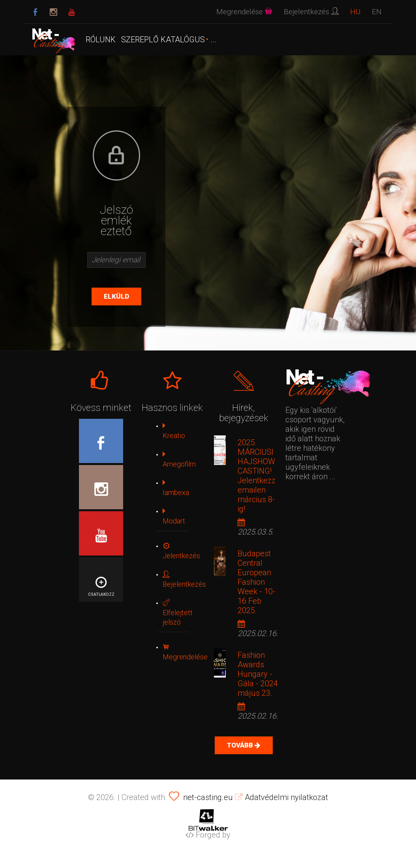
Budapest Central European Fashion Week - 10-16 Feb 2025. (257, 582)
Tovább (241, 745)
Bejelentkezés (184, 579)
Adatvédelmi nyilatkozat (281, 797)
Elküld (116, 296)
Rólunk (101, 40)
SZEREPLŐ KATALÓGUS (163, 40)
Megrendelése (185, 652)
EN (377, 12)
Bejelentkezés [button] (311, 12)
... (213, 40)
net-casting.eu (208, 797)
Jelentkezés (181, 551)
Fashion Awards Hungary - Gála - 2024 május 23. (258, 674)
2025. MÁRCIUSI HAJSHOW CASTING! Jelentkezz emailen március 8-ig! (257, 476)
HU (355, 12)
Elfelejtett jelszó (178, 613)
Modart (174, 516)
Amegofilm (179, 459)
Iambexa (176, 488)
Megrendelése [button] (244, 12)
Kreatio (174, 431)
